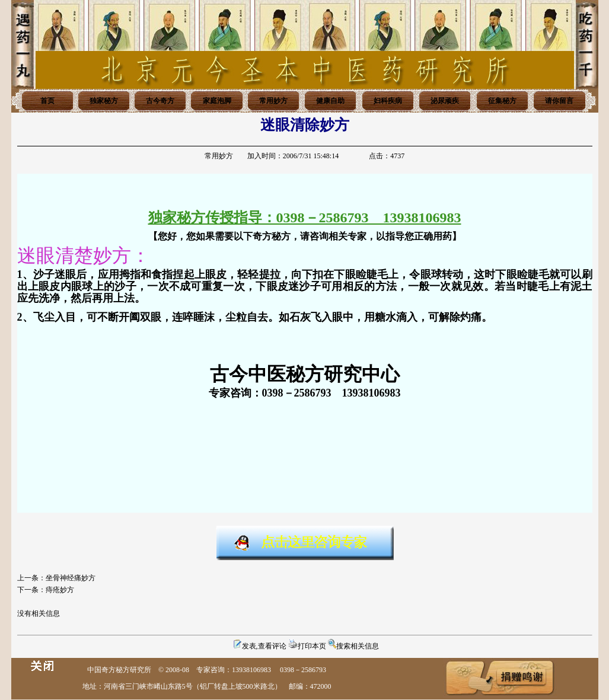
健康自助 (330, 101)
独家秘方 (104, 101)
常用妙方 (273, 101)
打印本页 (312, 646)
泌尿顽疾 (445, 101)
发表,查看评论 (264, 646)
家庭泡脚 (217, 101)
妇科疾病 (388, 101)
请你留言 (559, 101)
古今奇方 (160, 101)
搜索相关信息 (358, 646)
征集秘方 (502, 101)
